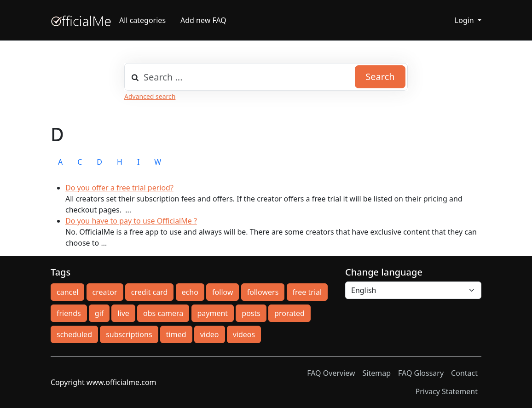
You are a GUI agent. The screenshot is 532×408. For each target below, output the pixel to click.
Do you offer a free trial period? (119, 188)
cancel (67, 292)
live (123, 313)
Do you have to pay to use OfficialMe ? (131, 221)
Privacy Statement (446, 391)
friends (69, 313)
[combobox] (266, 77)
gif (99, 313)
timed (176, 334)
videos (244, 334)
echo (190, 292)
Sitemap (377, 373)
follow (223, 292)
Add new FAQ (203, 20)
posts (251, 313)
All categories (142, 20)
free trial (307, 292)
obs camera (163, 313)
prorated (289, 313)
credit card (150, 292)
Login (465, 20)
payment (213, 313)
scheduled (74, 334)
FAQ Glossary (421, 373)
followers (263, 292)
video (210, 334)
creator (105, 292)
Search (380, 77)
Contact (464, 373)
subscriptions (129, 334)
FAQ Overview (331, 373)
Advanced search (150, 96)
